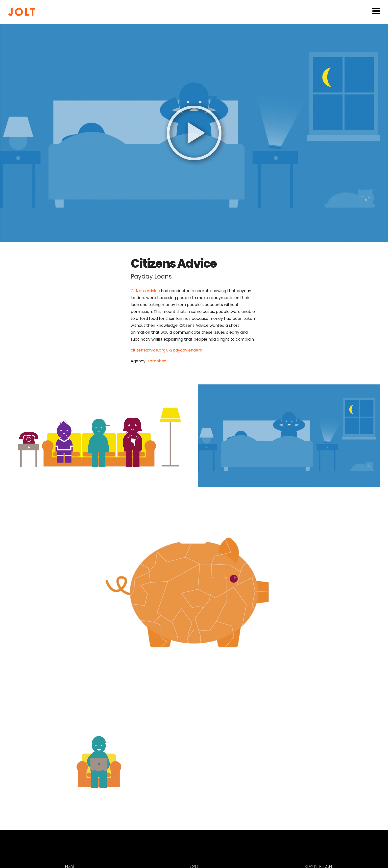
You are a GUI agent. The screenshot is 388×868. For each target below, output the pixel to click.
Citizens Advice (145, 291)
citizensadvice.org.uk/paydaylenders (166, 350)
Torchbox (157, 361)
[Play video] (194, 133)
